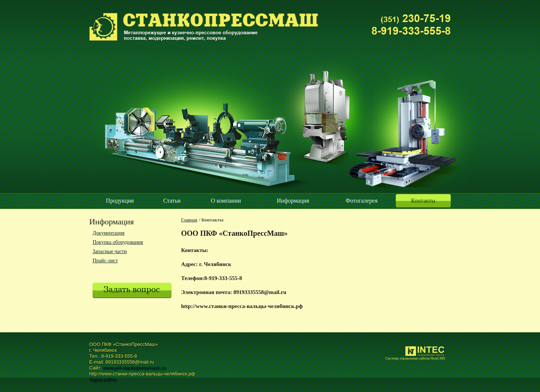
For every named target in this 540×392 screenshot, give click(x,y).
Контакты (423, 201)
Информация (293, 201)
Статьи (172, 201)
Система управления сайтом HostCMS (415, 358)
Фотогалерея (362, 201)
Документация (108, 233)
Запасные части (110, 251)
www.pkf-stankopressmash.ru (134, 368)
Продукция (120, 201)
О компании (226, 201)
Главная (189, 220)
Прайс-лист (105, 261)
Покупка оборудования (118, 242)
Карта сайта (103, 380)
